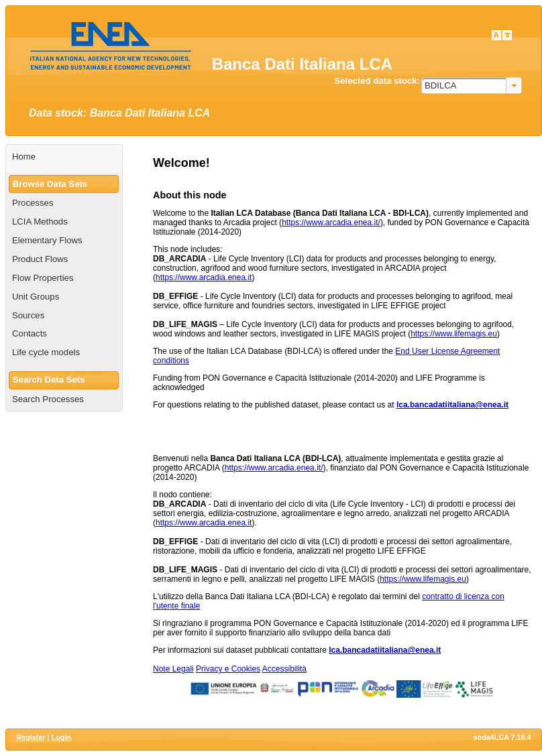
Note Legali (173, 669)
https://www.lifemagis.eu (454, 334)
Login (61, 737)
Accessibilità (284, 669)
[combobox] (472, 85)
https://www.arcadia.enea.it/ (331, 223)
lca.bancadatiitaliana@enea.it (452, 405)
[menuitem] (64, 157)
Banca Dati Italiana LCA (302, 64)
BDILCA (441, 85)
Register (31, 737)
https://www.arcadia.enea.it (204, 277)
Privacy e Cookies (228, 669)
